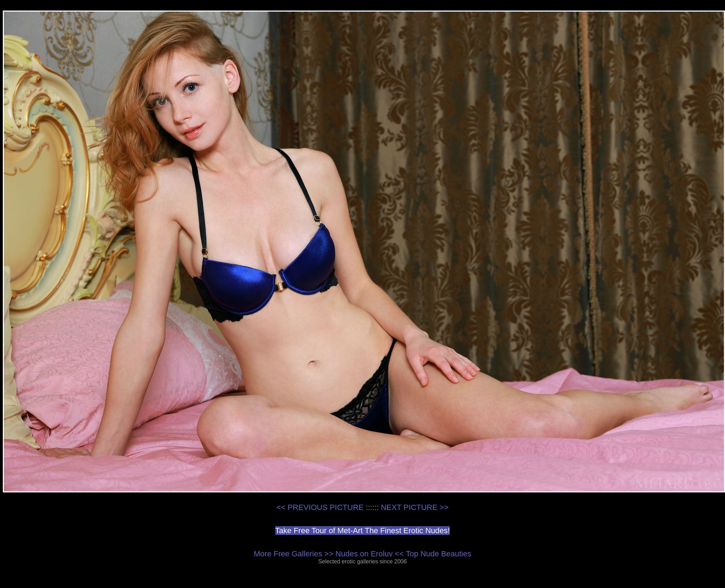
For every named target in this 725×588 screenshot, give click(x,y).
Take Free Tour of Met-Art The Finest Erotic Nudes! (363, 531)
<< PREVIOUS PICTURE (320, 507)
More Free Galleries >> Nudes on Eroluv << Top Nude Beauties (362, 554)
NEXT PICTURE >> (415, 507)
